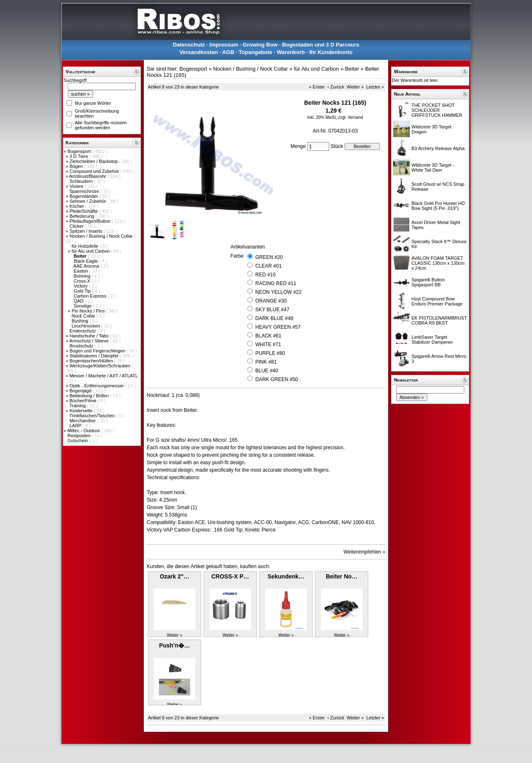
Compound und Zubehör (95, 171)
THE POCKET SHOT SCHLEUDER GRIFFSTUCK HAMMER (437, 110)
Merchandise (83, 421)
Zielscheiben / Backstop (94, 161)
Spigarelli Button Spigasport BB (428, 282)
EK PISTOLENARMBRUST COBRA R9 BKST (439, 320)
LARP (76, 426)
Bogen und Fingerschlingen (98, 351)
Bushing (80, 321)
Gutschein (78, 441)
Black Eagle (86, 261)
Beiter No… (342, 576)
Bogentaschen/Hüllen (92, 361)
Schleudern (82, 181)
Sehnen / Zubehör (88, 201)
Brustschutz (82, 346)
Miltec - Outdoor (84, 431)
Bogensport (80, 151)
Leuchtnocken (86, 326)
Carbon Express (91, 296)
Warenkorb (291, 52)
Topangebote (255, 52)
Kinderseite (81, 411)
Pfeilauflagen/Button (91, 221)
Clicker (77, 226)
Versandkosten (199, 52)
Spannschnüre (85, 191)
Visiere (77, 186)
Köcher (77, 206)
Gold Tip (83, 291)
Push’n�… (175, 645)
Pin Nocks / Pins (89, 311)
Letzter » (375, 87)
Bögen (77, 166)
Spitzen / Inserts (86, 231)
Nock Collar (84, 316)
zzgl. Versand (350, 117)
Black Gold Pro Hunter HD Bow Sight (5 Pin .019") (438, 206)
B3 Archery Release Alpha (438, 148)
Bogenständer (84, 196)
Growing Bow (260, 45)
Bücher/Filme (84, 401)
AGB (228, 52)
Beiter (352, 69)
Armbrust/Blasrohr (89, 176)
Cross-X (83, 281)
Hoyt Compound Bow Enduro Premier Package (437, 301)
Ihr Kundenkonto (331, 52)
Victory (81, 286)
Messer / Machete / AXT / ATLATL (103, 376)
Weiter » (355, 87)
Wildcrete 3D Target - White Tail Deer (433, 167)
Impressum (224, 45)
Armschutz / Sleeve (90, 341)
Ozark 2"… (174, 576)
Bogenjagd (81, 391)
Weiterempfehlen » (365, 552)
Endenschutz (83, 331)
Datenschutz (189, 45)
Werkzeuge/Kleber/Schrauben (101, 366)
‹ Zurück (336, 87)
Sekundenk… (286, 576)
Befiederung (82, 216)
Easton (81, 271)
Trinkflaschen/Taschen (93, 416)
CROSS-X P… (230, 576)
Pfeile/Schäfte (84, 211)
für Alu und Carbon (91, 251)
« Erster (317, 87)
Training (78, 406)
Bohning (83, 276)
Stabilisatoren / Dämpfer (95, 356)
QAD (79, 301)
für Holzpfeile (85, 246)
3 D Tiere (79, 156)
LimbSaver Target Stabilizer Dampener (432, 340)
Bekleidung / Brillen (90, 396)
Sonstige (83, 306)
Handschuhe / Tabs (90, 336)
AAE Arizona (87, 266)
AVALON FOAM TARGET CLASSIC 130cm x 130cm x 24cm (438, 263)
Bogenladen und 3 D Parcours (321, 45)
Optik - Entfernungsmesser (97, 386)
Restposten (80, 436)
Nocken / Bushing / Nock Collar (102, 236)
